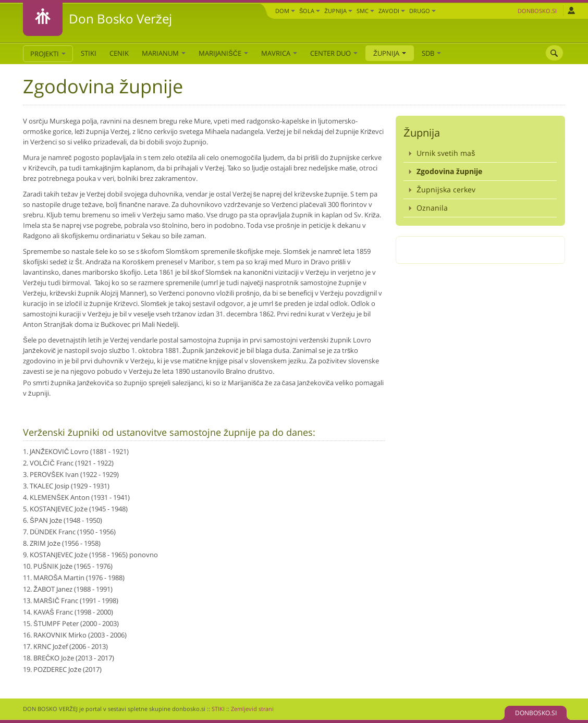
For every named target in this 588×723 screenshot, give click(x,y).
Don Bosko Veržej (120, 19)
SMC (365, 11)
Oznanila (432, 208)
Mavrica (279, 53)
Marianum (164, 53)
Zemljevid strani (252, 709)
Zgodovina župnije (449, 171)
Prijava (571, 10)
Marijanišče (223, 53)
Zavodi (392, 11)
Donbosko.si (537, 11)
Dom (285, 11)
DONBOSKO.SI (536, 713)
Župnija (338, 11)
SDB (431, 53)
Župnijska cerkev (446, 189)
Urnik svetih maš (446, 153)
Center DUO (334, 53)
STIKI (89, 53)
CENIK (119, 53)
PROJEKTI (48, 54)
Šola (310, 11)
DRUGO (422, 11)
